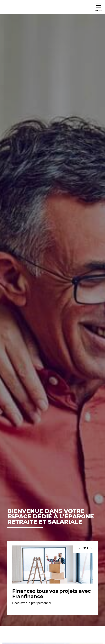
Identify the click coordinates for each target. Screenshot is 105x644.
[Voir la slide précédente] (80, 548)
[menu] (98, 6)
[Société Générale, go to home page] (36, 7)
